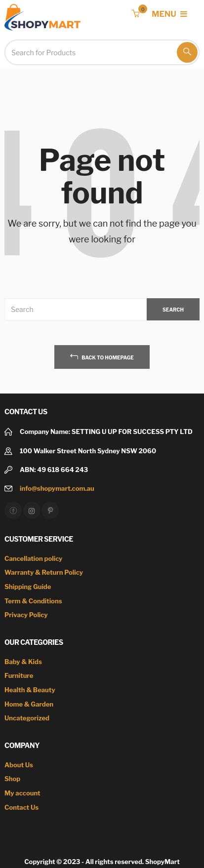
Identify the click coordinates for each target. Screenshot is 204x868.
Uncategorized (27, 718)
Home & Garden (29, 704)
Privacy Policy (26, 615)
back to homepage (102, 356)
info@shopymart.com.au (57, 488)
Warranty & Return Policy (44, 572)
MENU (169, 14)
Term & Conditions (33, 601)
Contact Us (21, 807)
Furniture (19, 675)
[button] (135, 14)
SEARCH (173, 310)
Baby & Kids (23, 662)
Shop (12, 779)
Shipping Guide (28, 587)
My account (22, 793)
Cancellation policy (33, 558)
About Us (19, 765)
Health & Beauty (30, 690)
